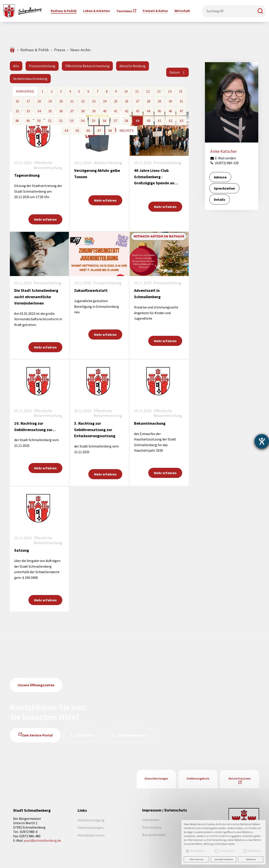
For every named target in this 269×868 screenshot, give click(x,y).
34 (39, 111)
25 (116, 101)
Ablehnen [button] (251, 859)
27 (138, 101)
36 (61, 111)
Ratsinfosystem (240, 778)
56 (105, 121)
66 (88, 130)
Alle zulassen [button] (197, 859)
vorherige (25, 91)
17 (28, 101)
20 (61, 101)
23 (94, 101)
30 (170, 101)
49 (28, 121)
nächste (127, 130)
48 (17, 121)
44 (148, 111)
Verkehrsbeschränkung (30, 79)
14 (170, 91)
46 (170, 111)
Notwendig (195, 851)
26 (127, 101)
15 (181, 91)
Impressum (151, 820)
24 (105, 101)
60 (149, 121)
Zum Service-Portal (37, 735)
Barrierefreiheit (154, 835)
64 (66, 130)
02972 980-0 (85, 735)
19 (50, 101)
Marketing (252, 851)
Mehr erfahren (45, 219)
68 (110, 130)
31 (181, 101)
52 (61, 121)
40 (105, 111)
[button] (260, 11)
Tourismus (124, 11)
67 (99, 130)
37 (72, 111)
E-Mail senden (223, 158)
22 (83, 101)
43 (138, 111)
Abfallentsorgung (91, 820)
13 (159, 91)
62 (171, 121)
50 (39, 121)
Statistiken (224, 851)
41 (116, 111)
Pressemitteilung (42, 66)
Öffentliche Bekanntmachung (87, 66)
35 (50, 111)
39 (94, 111)
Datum (175, 72)
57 (115, 121)
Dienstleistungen (156, 778)
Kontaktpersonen (132, 735)
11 (137, 91)
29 (159, 101)
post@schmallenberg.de (43, 840)
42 (127, 111)
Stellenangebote (198, 778)
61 (160, 121)
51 (50, 121)
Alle (16, 66)
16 (17, 101)
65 (77, 130)
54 (83, 121)
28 (148, 101)
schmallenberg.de (13, 50)
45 (159, 111)
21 (72, 101)
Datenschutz (152, 827)
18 (39, 101)
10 (126, 91)
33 (28, 111)
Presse (60, 50)
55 (94, 121)
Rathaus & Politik (35, 50)
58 (126, 121)
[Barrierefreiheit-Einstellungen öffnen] (262, 441)
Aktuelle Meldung (133, 66)
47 (181, 111)
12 (148, 91)
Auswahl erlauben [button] (224, 859)
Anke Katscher (224, 151)
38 (83, 111)
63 (182, 121)
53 (72, 121)
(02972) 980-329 (224, 163)
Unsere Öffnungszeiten (36, 685)
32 (17, 111)
